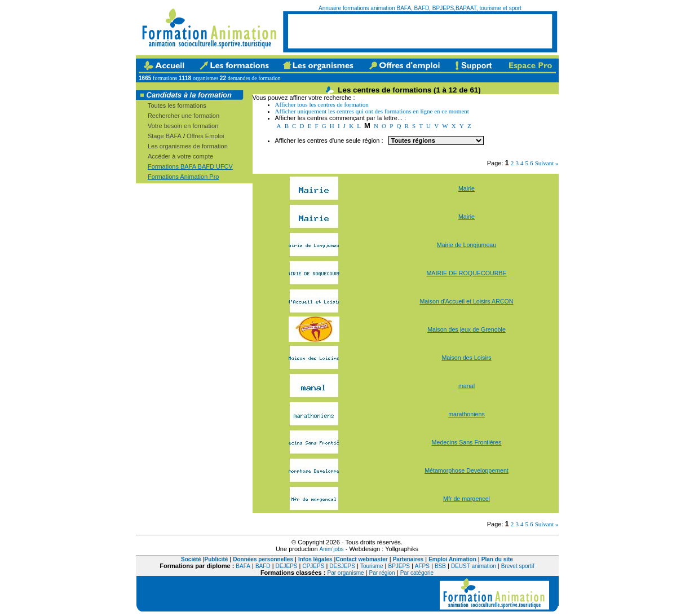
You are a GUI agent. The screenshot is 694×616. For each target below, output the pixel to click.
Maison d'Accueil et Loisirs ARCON (466, 301)
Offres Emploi (205, 136)
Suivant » (547, 163)
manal (467, 386)
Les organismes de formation (188, 146)
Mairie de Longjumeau (467, 245)
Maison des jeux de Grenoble (467, 329)
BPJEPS (399, 566)
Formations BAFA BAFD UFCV (190, 166)
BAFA (243, 566)
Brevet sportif (518, 566)
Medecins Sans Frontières (467, 442)
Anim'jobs (332, 549)
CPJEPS (313, 566)
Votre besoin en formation (183, 126)
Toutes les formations (177, 105)
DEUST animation (474, 566)
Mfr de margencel (467, 499)
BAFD (263, 566)
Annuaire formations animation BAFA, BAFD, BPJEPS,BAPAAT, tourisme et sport (420, 8)
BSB (440, 566)
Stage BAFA (165, 136)
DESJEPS (342, 566)
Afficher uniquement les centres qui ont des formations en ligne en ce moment (372, 111)
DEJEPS (287, 566)
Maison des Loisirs (466, 358)
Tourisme (372, 566)
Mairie (467, 188)
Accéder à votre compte (180, 156)
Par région (382, 573)
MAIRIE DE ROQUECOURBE (466, 273)
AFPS (422, 566)
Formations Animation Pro (184, 177)
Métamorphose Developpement (467, 470)
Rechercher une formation (184, 116)
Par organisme (346, 573)
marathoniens (467, 414)
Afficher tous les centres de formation (322, 104)
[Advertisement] (420, 31)
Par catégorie (417, 573)
